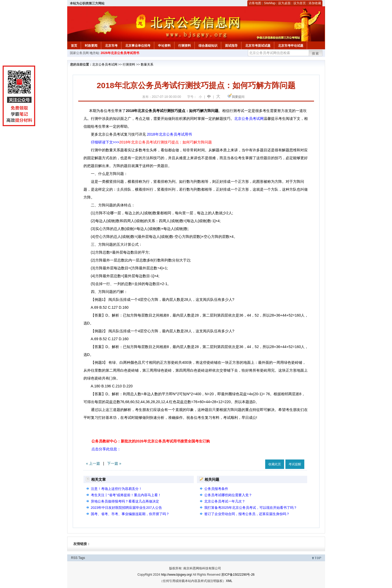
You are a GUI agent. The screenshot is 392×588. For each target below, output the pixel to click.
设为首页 (300, 3)
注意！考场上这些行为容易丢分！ (116, 489)
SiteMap (270, 3)
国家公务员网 (79, 53)
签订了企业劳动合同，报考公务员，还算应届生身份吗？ (247, 514)
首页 (74, 46)
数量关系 (147, 65)
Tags (82, 558)
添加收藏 (315, 3)
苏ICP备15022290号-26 (238, 575)
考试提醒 (295, 464)
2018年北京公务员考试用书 (169, 134)
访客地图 (255, 3)
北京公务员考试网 (105, 65)
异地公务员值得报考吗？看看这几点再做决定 (125, 501)
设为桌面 (284, 3)
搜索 (316, 54)
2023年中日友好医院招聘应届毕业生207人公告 (127, 508)
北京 (249, 119)
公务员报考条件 (216, 489)
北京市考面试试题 (258, 46)
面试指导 (231, 46)
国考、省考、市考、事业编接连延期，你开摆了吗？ (130, 514)
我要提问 (238, 97)
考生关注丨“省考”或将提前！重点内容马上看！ (126, 495)
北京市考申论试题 (291, 46)
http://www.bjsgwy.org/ (177, 575)
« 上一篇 (93, 463)
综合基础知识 (208, 46)
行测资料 (185, 46)
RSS (74, 558)
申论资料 (164, 46)
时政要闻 (91, 46)
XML (229, 581)
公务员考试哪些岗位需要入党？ (228, 495)
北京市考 (111, 46)
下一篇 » (114, 463)
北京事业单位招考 (138, 46)
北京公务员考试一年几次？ (225, 501)
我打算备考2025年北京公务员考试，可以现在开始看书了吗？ (251, 508)
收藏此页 (275, 464)
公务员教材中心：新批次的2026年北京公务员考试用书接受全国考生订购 (151, 441)
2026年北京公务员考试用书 (120, 53)
